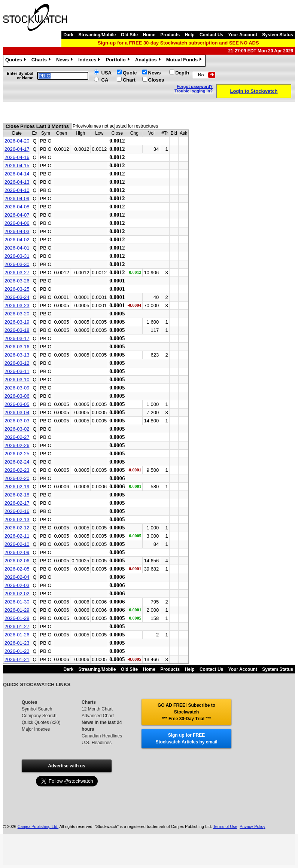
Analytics (149, 61)
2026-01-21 (17, 659)
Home (149, 35)
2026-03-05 (17, 404)
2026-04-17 (17, 149)
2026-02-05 (17, 569)
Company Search (39, 716)
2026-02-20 (17, 478)
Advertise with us (66, 766)
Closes (156, 80)
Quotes (16, 61)
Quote (130, 73)
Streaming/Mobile (97, 35)
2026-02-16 (17, 511)
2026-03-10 (17, 380)
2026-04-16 (17, 157)
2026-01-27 (17, 626)
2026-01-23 (17, 643)
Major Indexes (36, 729)
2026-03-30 (17, 264)
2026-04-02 (17, 240)
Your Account (243, 35)
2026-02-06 (17, 561)
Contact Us (211, 35)
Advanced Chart (98, 716)
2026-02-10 (17, 544)
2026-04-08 (17, 207)
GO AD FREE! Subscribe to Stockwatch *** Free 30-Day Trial (186, 712)
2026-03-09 (17, 388)
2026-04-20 (17, 141)
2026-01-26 (17, 635)
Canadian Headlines (102, 736)
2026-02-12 (17, 528)
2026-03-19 (17, 322)
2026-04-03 (17, 231)
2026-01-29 (17, 610)
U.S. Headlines (97, 743)
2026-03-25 (17, 289)
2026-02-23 (17, 470)
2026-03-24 (17, 297)
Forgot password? (195, 86)
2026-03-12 (17, 363)
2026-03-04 (17, 412)
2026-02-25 (17, 454)
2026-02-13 (17, 519)
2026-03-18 (17, 330)
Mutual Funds (185, 61)
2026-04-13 (17, 182)
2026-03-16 (17, 347)
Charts (42, 61)
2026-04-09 (17, 198)
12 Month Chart (97, 709)
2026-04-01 (17, 248)
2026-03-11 (17, 371)
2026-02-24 (17, 462)
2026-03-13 (17, 355)
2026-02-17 (17, 503)
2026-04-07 (17, 215)
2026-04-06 (17, 223)
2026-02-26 (17, 445)
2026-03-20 (17, 314)
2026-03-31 (17, 256)
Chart (129, 80)
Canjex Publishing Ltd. (38, 826)
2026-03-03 (17, 421)
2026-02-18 (17, 495)
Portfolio (118, 61)
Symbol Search (37, 709)
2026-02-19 (17, 487)
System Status (278, 35)
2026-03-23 (17, 305)
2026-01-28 (17, 618)
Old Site (129, 35)
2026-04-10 (17, 190)
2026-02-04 (17, 577)
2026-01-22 (17, 651)
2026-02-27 (17, 437)
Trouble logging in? (194, 91)
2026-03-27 (17, 273)
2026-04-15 (17, 166)
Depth (182, 73)
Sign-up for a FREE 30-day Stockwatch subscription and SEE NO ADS (178, 43)
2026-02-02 (17, 594)
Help (190, 35)
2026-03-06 (17, 396)
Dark (68, 35)
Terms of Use (225, 826)
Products (170, 35)
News (65, 61)
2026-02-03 (17, 585)
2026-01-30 (17, 602)
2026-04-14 (17, 174)
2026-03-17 (17, 338)
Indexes (90, 61)
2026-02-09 (17, 552)
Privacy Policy (252, 826)
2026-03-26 (17, 281)
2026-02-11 (17, 536)
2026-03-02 (17, 429)
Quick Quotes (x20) (41, 722)
